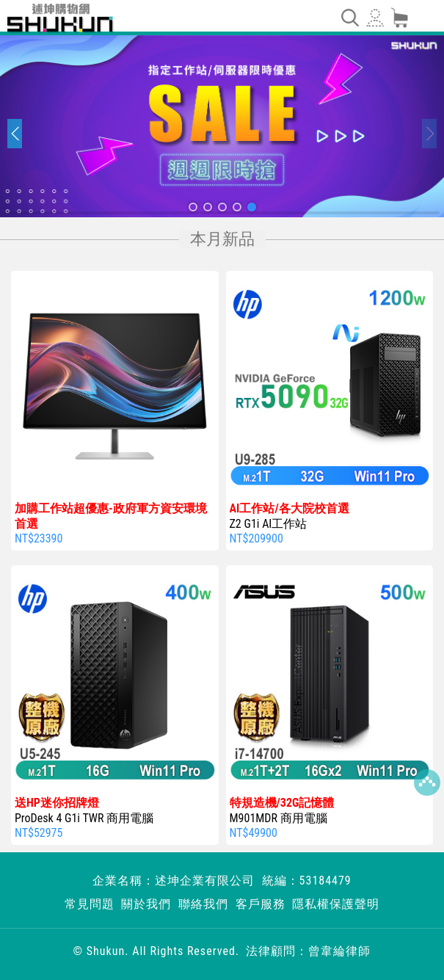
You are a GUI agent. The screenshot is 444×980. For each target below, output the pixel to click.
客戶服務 (261, 904)
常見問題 (90, 904)
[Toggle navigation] (349, 18)
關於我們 (146, 904)
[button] (193, 207)
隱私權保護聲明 (336, 904)
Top (427, 783)
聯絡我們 (203, 904)
